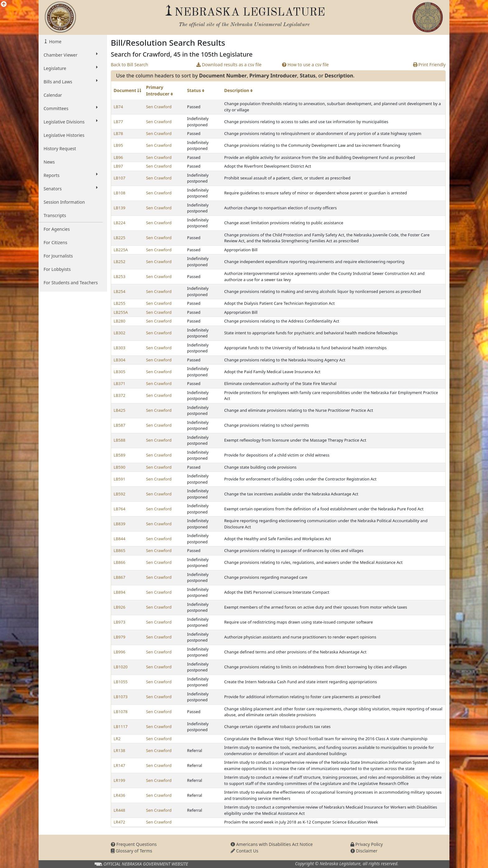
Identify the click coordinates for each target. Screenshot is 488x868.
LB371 (120, 383)
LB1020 (121, 667)
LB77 (118, 122)
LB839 (120, 524)
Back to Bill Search (129, 65)
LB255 (120, 303)
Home (55, 42)
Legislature (71, 68)
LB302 (120, 333)
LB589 (120, 455)
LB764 (120, 509)
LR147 (119, 765)
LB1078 (121, 712)
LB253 (120, 276)
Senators (71, 188)
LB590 (120, 467)
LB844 (120, 539)
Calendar (53, 95)
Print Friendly (429, 65)
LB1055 (121, 682)
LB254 (120, 291)
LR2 (117, 739)
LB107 (120, 178)
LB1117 (121, 726)
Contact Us (244, 851)
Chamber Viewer (71, 55)
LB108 (120, 193)
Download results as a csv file (229, 65)
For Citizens (55, 242)
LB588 (120, 440)
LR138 (119, 750)
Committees (71, 108)
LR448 (119, 810)
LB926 (120, 607)
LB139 (120, 208)
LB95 (118, 145)
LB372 (120, 395)
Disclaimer (364, 851)
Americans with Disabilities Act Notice (272, 844)
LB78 (118, 133)
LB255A (121, 312)
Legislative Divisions (71, 122)
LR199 (119, 780)
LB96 (118, 157)
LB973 (120, 622)
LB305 (120, 372)
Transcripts (55, 215)
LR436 (119, 795)
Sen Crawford (159, 107)
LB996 (120, 652)
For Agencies (57, 229)
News (49, 162)
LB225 (120, 238)
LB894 (120, 592)
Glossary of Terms (131, 851)
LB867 (120, 577)
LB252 (120, 262)
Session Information (64, 202)
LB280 (120, 321)
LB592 (120, 494)
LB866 (120, 562)
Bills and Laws (71, 81)
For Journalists (58, 256)
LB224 (120, 223)
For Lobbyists (57, 269)
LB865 (120, 550)
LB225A (121, 250)
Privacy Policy (367, 844)
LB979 (120, 637)
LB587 (120, 425)
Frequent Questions (134, 844)
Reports (71, 175)
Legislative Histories (64, 135)
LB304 (120, 360)
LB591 (120, 479)
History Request (60, 149)
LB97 (118, 166)
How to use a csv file (305, 65)
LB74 (118, 107)
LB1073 (121, 697)
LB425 (120, 410)
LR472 (119, 822)
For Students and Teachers (71, 283)
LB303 (120, 348)
